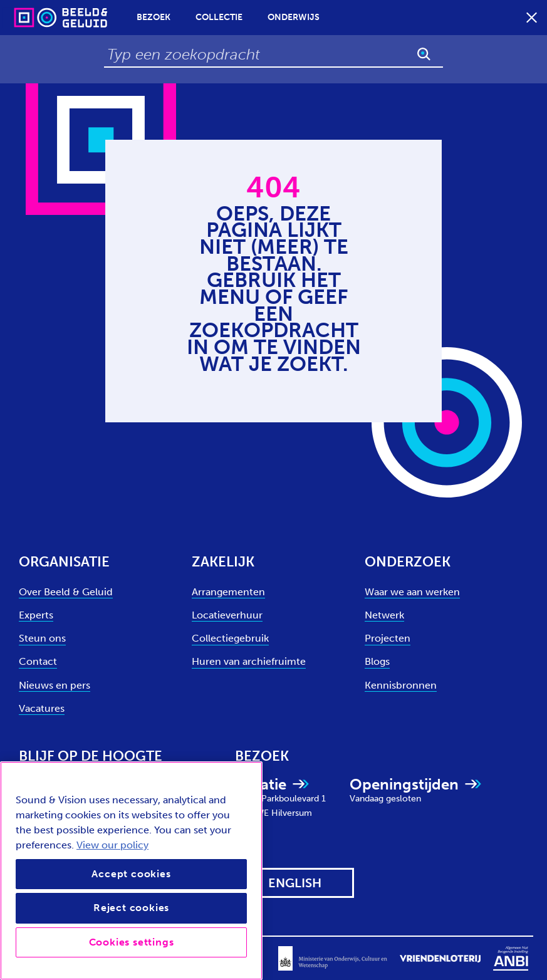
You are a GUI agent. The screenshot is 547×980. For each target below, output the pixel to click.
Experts (36, 615)
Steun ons (42, 638)
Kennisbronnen (401, 685)
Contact (38, 661)
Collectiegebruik (230, 638)
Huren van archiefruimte (249, 661)
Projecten (388, 638)
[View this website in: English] (294, 883)
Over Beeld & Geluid (66, 592)
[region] (131, 871)
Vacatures (42, 708)
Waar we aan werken (412, 592)
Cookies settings (132, 942)
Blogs (377, 661)
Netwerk (384, 615)
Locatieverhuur (227, 615)
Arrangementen (228, 592)
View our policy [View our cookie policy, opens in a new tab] (112, 845)
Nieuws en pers (55, 685)
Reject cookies (131, 908)
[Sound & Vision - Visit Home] (36, 17)
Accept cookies (131, 874)
